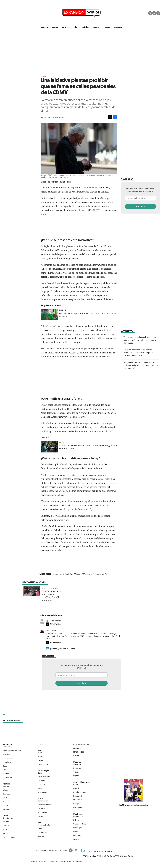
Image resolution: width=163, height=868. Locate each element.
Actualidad (77, 764)
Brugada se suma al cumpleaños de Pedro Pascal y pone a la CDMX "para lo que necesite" (141, 365)
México (63, 310)
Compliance (43, 861)
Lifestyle (76, 804)
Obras (5, 766)
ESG (4, 770)
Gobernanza (42, 833)
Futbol (76, 785)
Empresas (6, 747)
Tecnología (7, 762)
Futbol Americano (80, 792)
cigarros (58, 574)
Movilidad (42, 836)
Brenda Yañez (51, 630)
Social (40, 829)
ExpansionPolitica (81, 850)
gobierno (44, 27)
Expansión (8, 744)
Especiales (77, 776)
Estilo (40, 773)
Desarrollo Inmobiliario (46, 805)
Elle (40, 750)
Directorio (79, 861)
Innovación (77, 748)
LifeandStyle (7, 778)
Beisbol (76, 788)
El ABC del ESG (79, 752)
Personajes (77, 828)
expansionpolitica (76, 850)
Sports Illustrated (82, 782)
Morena (86, 574)
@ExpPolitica (65, 182)
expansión (118, 27)
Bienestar (77, 832)
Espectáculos (8, 818)
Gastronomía (78, 816)
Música (41, 788)
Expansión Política (53, 621)
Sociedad (106, 27)
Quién (6, 816)
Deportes (41, 781)
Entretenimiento (44, 777)
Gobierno (6, 786)
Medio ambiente (44, 825)
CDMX (76, 27)
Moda (5, 829)
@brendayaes (56, 643)
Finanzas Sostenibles (81, 744)
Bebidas (76, 820)
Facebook (158, 13)
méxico (55, 27)
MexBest (77, 814)
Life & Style (44, 771)
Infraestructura (44, 809)
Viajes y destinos (80, 824)
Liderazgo (77, 768)
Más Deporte (78, 800)
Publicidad (34, 861)
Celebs (41, 760)
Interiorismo (42, 816)
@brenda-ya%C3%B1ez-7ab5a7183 (65, 649)
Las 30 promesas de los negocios (134, 805)
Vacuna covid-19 (100, 574)
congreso (66, 27)
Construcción (43, 801)
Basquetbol (77, 796)
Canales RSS (71, 861)
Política (6, 784)
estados (85, 27)
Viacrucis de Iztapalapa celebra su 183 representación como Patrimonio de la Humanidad (140, 340)
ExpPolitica (71, 850)
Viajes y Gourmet (9, 837)
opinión (96, 27)
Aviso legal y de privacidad (57, 861)
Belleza (6, 833)
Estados (6, 802)
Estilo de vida (43, 764)
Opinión (6, 805)
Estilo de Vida (78, 836)
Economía (6, 755)
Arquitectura (43, 812)
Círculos (6, 826)
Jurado (76, 839)
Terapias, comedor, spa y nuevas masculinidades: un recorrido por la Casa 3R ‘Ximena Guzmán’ (138, 353)
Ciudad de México (72, 574)
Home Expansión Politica (12, 751)
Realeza (6, 822)
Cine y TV (41, 785)
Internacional (8, 758)
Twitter (150, 13)
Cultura (41, 744)
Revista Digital (79, 808)
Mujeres (6, 774)
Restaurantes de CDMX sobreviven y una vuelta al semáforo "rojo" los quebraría (90, 594)
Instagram (154, 13)
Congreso (6, 794)
